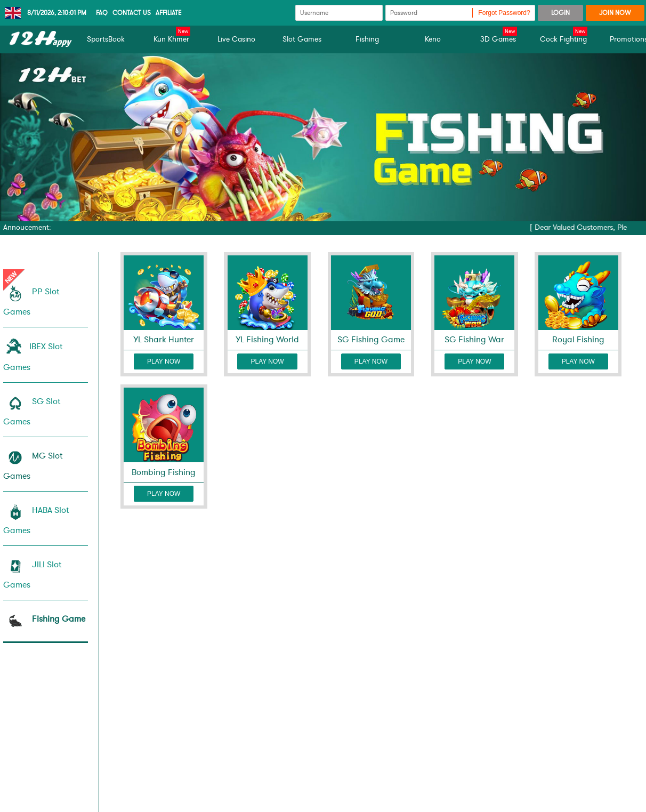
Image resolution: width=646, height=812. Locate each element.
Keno (433, 39)
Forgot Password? (504, 13)
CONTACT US (132, 13)
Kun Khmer (172, 39)
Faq (102, 13)
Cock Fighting (564, 39)
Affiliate (169, 13)
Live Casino (236, 39)
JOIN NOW (615, 13)
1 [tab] (320, 210)
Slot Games (302, 39)
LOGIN (560, 13)
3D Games (499, 39)
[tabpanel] (323, 137)
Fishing (367, 39)
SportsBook (106, 39)
